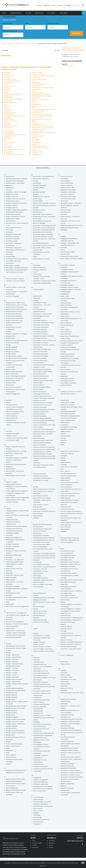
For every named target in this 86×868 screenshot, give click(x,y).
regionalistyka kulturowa (68, 414)
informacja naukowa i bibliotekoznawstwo (43, 109)
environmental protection (14, 637)
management (37, 777)
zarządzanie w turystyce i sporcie (70, 775)
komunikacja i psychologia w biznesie (14, 116)
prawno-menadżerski (67, 325)
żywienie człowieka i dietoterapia (43, 649)
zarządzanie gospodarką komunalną (71, 719)
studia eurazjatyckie (66, 485)
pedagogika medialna (10, 136)
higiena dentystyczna (39, 267)
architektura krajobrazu (13, 239)
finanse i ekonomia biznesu (14, 744)
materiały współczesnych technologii (42, 126)
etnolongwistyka (11, 600)
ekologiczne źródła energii (14, 555)
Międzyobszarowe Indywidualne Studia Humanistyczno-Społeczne (43, 128)
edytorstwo (9, 535)
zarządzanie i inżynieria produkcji (70, 721)
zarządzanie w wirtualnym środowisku (72, 777)
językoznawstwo (38, 513)
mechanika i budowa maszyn (42, 691)
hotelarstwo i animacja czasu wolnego (45, 281)
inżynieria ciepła (38, 383)
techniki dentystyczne (67, 553)
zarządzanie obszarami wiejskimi (70, 757)
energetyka (9, 584)
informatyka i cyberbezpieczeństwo (44, 323)
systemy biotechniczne (67, 509)
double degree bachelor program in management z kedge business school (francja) (17, 493)
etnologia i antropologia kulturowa (16, 597)
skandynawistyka (65, 462)
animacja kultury (11, 221)
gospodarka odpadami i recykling (43, 236)
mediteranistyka (38, 711)
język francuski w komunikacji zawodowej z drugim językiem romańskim (42, 500)
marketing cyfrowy (39, 662)
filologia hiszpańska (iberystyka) (15, 708)
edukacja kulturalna (12, 520)
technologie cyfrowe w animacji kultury (72, 580)
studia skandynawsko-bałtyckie (40, 148)
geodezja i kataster (39, 188)
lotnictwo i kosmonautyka (41, 622)
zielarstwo (64, 786)
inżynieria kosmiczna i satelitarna (43, 403)
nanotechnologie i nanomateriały (43, 806)
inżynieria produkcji (39, 438)
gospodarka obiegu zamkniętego (43, 234)
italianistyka (37, 463)
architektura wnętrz (9, 76)
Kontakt (60, 5)
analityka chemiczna (12, 196)
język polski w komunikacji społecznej (44, 511)
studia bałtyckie (65, 480)
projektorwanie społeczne (68, 347)
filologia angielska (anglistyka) (12, 94)
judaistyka (36, 518)
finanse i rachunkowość (10, 103)
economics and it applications (15, 622)
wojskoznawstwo (9, 153)
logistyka (34, 121)
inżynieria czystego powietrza (42, 387)
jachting (36, 487)
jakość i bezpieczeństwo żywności (43, 491)
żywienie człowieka (39, 644)
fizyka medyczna (11, 755)
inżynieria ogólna (38, 427)
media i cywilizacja (39, 702)
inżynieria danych (38, 389)
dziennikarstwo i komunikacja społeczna (43, 88)
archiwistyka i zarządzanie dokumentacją (43, 76)
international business (40, 474)
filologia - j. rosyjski (12, 673)
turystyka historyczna (67, 633)
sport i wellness (8, 146)
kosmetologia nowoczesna (41, 564)
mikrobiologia (37, 742)
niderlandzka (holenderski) (41, 819)
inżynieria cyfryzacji (39, 385)
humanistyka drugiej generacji (42, 283)
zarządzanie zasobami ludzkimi (70, 779)
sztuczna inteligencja (67, 542)
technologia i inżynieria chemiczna (71, 564)
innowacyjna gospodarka (41, 354)
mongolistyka (37, 753)
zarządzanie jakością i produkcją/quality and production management (70, 744)
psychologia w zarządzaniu (68, 383)
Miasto (27, 23)
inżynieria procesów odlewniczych (43, 429)
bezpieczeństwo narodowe (39, 79)
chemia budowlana (12, 405)
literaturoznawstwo (39, 607)
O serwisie (39, 5)
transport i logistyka (66, 627)
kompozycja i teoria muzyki (41, 542)
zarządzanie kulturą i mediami (69, 748)
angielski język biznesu (13, 219)
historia (34, 108)
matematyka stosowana (10, 126)
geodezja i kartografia (40, 185)
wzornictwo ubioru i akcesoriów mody (72, 693)
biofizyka (9, 332)
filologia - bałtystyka (12, 662)
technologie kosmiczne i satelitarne (71, 591)
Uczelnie (28, 13)
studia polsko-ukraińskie (68, 496)
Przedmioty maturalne (10, 31)
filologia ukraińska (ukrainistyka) (15, 733)
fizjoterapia (35, 103)
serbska (63, 458)
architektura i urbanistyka (14, 234)
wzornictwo (64, 690)
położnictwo (7, 139)
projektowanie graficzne (68, 354)
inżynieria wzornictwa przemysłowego (44, 456)
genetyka (36, 181)
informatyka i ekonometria (41, 325)
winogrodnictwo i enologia (68, 679)
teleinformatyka (65, 600)
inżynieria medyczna (39, 414)
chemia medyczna (37, 86)
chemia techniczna (12, 418)
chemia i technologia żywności (40, 84)
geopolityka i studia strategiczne (43, 214)
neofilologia (37, 815)
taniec (62, 549)
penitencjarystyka (66, 292)
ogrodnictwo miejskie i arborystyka (71, 203)
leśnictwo (36, 595)
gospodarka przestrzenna (39, 106)
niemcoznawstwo (38, 822)
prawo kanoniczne (66, 332)
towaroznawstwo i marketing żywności (72, 618)
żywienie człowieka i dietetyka (42, 647)
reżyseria (63, 434)
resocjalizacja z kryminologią (69, 427)
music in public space (40, 791)
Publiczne (18, 43)
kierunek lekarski (36, 113)
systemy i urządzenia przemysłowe (71, 511)
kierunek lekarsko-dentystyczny (42, 529)
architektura (10, 232)
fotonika (9, 764)
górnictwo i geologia (39, 223)
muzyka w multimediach (40, 767)
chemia (6, 84)
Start (4, 13)
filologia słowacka (11, 728)
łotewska (36, 633)
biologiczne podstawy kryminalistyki (17, 358)
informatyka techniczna (40, 338)
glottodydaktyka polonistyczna (42, 221)
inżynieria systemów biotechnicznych (44, 449)
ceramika (9, 400)
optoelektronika (65, 212)
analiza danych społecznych (14, 212)
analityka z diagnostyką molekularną (17, 210)
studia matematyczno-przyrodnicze (71, 489)
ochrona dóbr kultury (37, 131)
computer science (11, 436)
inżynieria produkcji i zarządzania (43, 440)
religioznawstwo (36, 143)
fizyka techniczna (36, 104)
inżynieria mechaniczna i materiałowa (44, 409)
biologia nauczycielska (13, 352)
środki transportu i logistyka (42, 636)
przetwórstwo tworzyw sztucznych (71, 365)
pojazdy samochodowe (68, 298)
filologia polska (36, 98)
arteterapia (9, 252)
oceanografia (64, 179)
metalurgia (36, 722)
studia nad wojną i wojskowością (70, 493)
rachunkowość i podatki (68, 403)
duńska (8, 462)
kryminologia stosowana (40, 578)
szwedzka (63, 531)
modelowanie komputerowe (42, 751)
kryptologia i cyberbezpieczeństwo (44, 580)
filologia (6, 93)
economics (9, 619)
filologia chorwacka (12, 697)
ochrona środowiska (9, 133)
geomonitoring (38, 212)
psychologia (35, 141)
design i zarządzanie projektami (16, 447)
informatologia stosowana (41, 316)
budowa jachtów (11, 383)
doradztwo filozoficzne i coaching (16, 451)
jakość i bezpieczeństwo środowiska (44, 489)
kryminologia (37, 576)
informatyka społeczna (40, 329)
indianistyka (37, 298)
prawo (5, 141)
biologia (34, 81)
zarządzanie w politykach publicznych (72, 773)
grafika (6, 108)
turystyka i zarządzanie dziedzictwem (71, 642)
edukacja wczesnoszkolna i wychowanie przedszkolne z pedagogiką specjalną (14, 531)
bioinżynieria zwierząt (12, 343)
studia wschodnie (66, 507)
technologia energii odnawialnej (70, 562)
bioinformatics (10, 294)
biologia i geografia (12, 347)
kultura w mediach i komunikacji (43, 584)
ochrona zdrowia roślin (67, 188)
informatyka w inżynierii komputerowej (45, 340)
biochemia (9, 325)
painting (63, 236)
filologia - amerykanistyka (14, 657)
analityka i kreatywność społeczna (16, 203)
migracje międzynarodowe (41, 740)
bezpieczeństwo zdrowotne (14, 320)
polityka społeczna (66, 305)
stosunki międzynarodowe (39, 146)
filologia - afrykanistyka (13, 655)
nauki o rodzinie (8, 131)
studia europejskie (66, 487)
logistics (36, 629)
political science (65, 254)
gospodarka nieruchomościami (43, 232)
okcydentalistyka (65, 210)
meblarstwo (37, 689)
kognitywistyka (8, 114)
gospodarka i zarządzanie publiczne (44, 230)
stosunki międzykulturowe (68, 473)
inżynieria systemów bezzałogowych (44, 447)
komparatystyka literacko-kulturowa (42, 114)
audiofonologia (36, 78)
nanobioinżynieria (38, 797)
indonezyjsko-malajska (40, 303)
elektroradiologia (36, 89)
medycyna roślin (38, 713)
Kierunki (5, 50)
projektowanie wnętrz (67, 356)
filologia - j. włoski (11, 675)
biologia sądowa (8, 83)
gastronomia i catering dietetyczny (43, 176)
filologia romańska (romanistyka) (13, 99)
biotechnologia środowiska (14, 372)
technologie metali (66, 593)
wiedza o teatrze (65, 675)
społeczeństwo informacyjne (69, 467)
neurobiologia (37, 817)
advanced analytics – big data (15, 279)
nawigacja (36, 813)
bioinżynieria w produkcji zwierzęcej (17, 340)
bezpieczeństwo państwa (14, 314)
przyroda (63, 367)
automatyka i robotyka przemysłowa (17, 268)
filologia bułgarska (11, 695)
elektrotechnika (11, 580)
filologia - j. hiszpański (13, 670)
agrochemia (10, 185)
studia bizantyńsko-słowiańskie (70, 482)
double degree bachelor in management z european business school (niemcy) (16, 486)
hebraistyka (37, 265)
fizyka (5, 104)
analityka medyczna (37, 73)
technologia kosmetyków (68, 566)
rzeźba (6, 144)
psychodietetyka (65, 370)
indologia (36, 300)
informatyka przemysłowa (41, 327)
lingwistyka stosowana (10, 121)
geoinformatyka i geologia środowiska (44, 203)
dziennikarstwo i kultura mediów (16, 476)
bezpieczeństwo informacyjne (15, 307)
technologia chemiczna (67, 558)
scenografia (64, 456)
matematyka (7, 124)
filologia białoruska (12, 693)
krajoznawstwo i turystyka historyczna (44, 567)
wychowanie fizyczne (67, 688)
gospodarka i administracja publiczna (44, 225)
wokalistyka (64, 686)
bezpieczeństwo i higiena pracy (15, 303)
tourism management (67, 655)
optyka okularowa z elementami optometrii (44, 133)
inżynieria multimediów (40, 416)
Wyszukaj (77, 33)
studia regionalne (66, 498)
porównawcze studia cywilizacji (70, 256)
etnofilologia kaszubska (13, 593)
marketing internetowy (40, 664)
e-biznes (9, 508)
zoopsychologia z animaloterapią (70, 793)
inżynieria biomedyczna (40, 378)
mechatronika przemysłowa (41, 700)
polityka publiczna (66, 303)
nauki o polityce (38, 808)
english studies (10, 628)
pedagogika (35, 134)
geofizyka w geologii (39, 192)
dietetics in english (12, 482)
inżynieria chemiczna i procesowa (43, 380)
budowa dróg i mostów (13, 380)
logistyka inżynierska (39, 615)
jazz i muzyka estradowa (41, 496)
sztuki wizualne (65, 529)
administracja (69, 66)
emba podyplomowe (12, 626)
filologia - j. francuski (12, 668)
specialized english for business (70, 538)
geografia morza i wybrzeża (41, 196)
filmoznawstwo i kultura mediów (16, 646)
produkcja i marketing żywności (70, 343)
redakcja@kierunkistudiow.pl (75, 841)
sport (62, 469)
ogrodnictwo (64, 201)
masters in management (41, 780)
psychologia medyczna (67, 378)
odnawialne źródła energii (68, 190)
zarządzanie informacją (67, 728)
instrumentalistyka (39, 363)
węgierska (63, 670)
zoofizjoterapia (65, 790)
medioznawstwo (8, 128)
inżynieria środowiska (40, 445)
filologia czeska (8, 96)
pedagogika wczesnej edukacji (69, 287)
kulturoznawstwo (9, 119)
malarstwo (34, 123)
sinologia (63, 460)
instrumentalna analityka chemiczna (44, 365)
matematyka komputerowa (41, 673)
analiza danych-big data (13, 214)
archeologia (7, 74)
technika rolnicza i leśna (68, 551)
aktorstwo (9, 190)
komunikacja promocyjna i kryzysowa (44, 556)
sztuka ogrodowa (66, 525)
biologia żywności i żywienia (14, 356)
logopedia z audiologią (40, 620)
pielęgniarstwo (8, 138)
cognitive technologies (13, 433)
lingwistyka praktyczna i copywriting (41, 119)
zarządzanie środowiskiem (68, 768)
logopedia (7, 123)
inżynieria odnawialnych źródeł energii (44, 425)
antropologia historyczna (13, 228)
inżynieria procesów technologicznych (44, 432)
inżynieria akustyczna (39, 374)
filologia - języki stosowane (14, 679)
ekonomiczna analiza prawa (14, 562)
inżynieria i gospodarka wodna (42, 396)
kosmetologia (7, 118)
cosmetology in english (13, 440)
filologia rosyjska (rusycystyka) (40, 99)
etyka (8, 602)
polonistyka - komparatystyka (69, 307)
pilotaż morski (65, 296)
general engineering (12, 788)
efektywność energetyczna (14, 537)
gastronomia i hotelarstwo (41, 179)
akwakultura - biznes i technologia (16, 192)
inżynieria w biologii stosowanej (42, 454)
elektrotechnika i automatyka (15, 582)
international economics (40, 476)
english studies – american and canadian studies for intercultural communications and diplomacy (16, 633)
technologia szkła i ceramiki (69, 573)
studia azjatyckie (65, 478)
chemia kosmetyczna (10, 86)
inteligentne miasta (39, 367)
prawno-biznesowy (66, 323)
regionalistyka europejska (68, 411)
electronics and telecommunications (17, 624)
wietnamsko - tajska (66, 677)
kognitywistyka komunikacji (41, 536)
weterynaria (64, 673)
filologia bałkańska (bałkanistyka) (41, 94)
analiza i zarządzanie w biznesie (16, 216)
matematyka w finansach (41, 682)
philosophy (64, 247)
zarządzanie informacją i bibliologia (14, 154)
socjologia (34, 144)
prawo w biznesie (66, 334)
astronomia (7, 78)
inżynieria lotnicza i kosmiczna (42, 405)
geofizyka (36, 190)
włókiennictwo (65, 682)
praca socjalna (36, 139)
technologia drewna (66, 560)
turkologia (63, 631)
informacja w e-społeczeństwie (42, 314)
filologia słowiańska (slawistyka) (15, 730)
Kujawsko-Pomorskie (29, 43)
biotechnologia (36, 83)
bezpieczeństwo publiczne (14, 316)
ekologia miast (10, 549)
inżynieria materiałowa (40, 407)
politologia (34, 138)
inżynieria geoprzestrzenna (41, 394)
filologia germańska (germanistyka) (41, 96)
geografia (6, 106)
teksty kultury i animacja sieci (69, 598)
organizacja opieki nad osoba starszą (14, 134)
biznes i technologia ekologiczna (16, 376)
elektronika (9, 573)
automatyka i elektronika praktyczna (17, 259)
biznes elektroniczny (12, 374)
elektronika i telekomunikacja (15, 575)
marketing (36, 660)
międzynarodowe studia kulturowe (44, 733)
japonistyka (37, 493)
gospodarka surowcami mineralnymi (44, 245)
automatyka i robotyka (10, 79)
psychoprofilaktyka (66, 385)
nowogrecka (37, 824)
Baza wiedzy (64, 13)
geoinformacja (38, 199)
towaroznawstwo (66, 615)
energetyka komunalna (13, 586)
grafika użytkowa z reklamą (41, 259)
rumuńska (63, 440)
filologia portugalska (12, 717)
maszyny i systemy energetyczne (43, 666)
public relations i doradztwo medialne (72, 259)
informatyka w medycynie (41, 343)
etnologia (6, 91)
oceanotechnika (65, 181)
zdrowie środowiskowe (67, 784)
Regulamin (47, 5)
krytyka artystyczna (37, 118)
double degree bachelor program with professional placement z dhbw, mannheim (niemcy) (17, 500)
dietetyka (6, 88)
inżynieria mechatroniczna (41, 412)
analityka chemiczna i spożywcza (16, 199)
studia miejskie (8, 148)
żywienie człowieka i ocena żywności (44, 651)
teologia (34, 149)
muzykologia (37, 771)
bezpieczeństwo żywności (14, 323)
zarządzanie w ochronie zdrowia (70, 770)
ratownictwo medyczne (10, 143)
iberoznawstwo (38, 296)
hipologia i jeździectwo (40, 270)
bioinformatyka (11, 338)
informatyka (7, 111)
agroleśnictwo (10, 188)
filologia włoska (8, 101)
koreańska (36, 560)
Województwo (7, 23)
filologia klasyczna (9, 98)
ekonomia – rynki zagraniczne (15, 560)
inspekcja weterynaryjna (40, 360)
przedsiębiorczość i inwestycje (70, 358)
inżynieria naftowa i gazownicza (42, 418)
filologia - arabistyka (12, 659)
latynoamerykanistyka (40, 593)
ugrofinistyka (64, 662)
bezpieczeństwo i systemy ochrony (16, 305)
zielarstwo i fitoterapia (67, 788)
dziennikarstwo (11, 469)
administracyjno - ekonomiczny (15, 183)
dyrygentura (10, 467)
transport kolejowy (66, 629)
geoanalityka (37, 183)
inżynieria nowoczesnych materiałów (44, 420)
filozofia (34, 101)
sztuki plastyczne (66, 527)
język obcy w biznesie (10, 113)
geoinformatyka (38, 201)
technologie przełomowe (68, 595)
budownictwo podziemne (14, 387)
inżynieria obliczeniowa (40, 423)
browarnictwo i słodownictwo (15, 378)
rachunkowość (65, 400)
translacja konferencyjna (68, 622)
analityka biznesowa (12, 194)
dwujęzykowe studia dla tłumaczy (16, 464)
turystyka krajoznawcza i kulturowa (71, 644)
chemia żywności (11, 420)
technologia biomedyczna (68, 555)
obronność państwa (67, 176)
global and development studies (16, 790)
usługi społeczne (65, 664)
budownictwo (10, 385)
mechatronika (37, 698)
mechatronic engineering (41, 784)
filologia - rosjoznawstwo (13, 682)
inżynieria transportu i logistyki (42, 452)
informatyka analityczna (40, 320)
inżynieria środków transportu (42, 443)
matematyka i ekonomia (38, 124)
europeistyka (10, 604)
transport (63, 624)
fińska (8, 748)
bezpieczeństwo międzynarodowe (16, 309)
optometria (64, 214)
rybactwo (63, 443)
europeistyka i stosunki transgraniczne (17, 606)
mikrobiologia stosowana (41, 744)
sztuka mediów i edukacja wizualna (14, 149)
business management (13, 394)
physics (63, 250)
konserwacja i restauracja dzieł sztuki (42, 116)
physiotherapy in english (68, 252)
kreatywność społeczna (40, 569)
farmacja (34, 91)
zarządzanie (35, 153)
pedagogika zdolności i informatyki (71, 289)
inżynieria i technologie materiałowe (44, 398)
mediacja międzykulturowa (41, 704)
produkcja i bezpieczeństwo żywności (72, 341)
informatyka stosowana (38, 111)
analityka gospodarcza (13, 201)
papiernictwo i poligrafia (68, 265)
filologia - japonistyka (37, 93)
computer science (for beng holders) (17, 438)
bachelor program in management (16, 292)
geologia (36, 208)
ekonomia (7, 89)
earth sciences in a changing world (16, 613)
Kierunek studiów (53, 23)
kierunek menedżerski (40, 531)
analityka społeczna (12, 208)
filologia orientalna (12, 713)
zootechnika (64, 795)
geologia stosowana (39, 210)
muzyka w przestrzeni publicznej (43, 769)
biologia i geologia (11, 349)
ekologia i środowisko (13, 544)
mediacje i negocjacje (40, 706)
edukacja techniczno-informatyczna (17, 526)
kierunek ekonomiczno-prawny (42, 524)
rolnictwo (63, 438)
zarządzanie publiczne (67, 766)
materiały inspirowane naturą (42, 684)
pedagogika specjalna (38, 136)
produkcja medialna (66, 345)
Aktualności (51, 13)
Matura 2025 (39, 13)
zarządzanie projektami (67, 764)
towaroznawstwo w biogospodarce (71, 620)
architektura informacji (38, 74)
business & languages (13, 296)
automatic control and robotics (15, 281)
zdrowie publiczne (37, 154)
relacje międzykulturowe (68, 420)
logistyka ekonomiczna (40, 611)
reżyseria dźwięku (66, 436)
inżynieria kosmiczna (39, 400)
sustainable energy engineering (70, 540)
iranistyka (36, 460)
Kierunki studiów (16, 13)
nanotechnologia (38, 799)
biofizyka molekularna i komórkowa (17, 334)
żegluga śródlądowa (39, 642)
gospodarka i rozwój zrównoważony (44, 228)
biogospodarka (11, 336)
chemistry (9, 431)
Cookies (54, 5)
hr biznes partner (38, 289)
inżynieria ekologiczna (40, 392)
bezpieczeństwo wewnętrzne (12, 81)
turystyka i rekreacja (37, 151)
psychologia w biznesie (67, 381)
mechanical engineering (40, 782)
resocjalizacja (64, 425)
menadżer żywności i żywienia (42, 715)
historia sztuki (8, 109)
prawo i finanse (65, 329)
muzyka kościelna (38, 764)
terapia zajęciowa (9, 151)
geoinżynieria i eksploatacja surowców (45, 205)
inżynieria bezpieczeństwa (41, 376)
